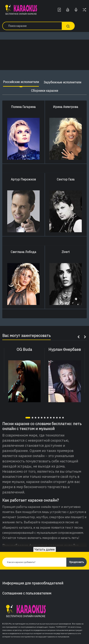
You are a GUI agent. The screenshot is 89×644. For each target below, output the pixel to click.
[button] (28, 418)
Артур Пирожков (23, 179)
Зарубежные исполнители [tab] (62, 82)
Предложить (77, 562)
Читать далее (45, 549)
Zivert (66, 252)
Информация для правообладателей (33, 583)
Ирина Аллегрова (66, 107)
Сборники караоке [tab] (45, 91)
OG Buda (24, 350)
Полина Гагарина (23, 107)
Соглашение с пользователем (27, 593)
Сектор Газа (66, 179)
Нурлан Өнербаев (65, 350)
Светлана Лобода (23, 252)
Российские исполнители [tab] (21, 82)
